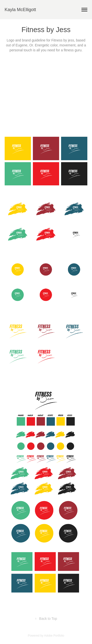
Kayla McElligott (20, 10)
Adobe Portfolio (54, 636)
